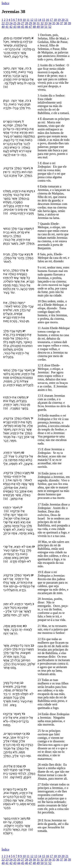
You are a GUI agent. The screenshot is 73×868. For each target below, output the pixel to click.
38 (65, 23)
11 (28, 20)
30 (34, 23)
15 (43, 20)
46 (26, 27)
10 (24, 20)
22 (3, 23)
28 (26, 23)
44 (19, 27)
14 (40, 20)
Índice (5, 3)
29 (30, 23)
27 (23, 23)
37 (62, 23)
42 (11, 27)
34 (50, 23)
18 (55, 20)
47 (30, 27)
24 (11, 23)
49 (38, 27)
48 (34, 27)
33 (46, 23)
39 (69, 23)
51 (46, 27)
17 (51, 20)
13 (36, 20)
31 (38, 23)
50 (42, 27)
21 (67, 20)
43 (15, 27)
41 (7, 27)
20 (63, 20)
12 (32, 20)
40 (3, 27)
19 (59, 20)
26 (19, 23)
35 (54, 23)
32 (42, 23)
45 (23, 27)
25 (15, 23)
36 (58, 23)
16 (47, 20)
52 (50, 27)
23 (7, 23)
